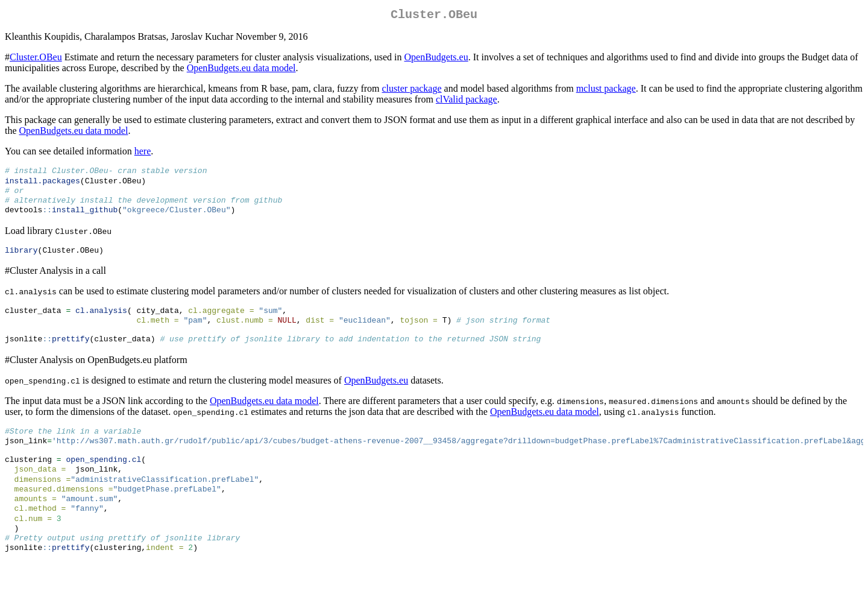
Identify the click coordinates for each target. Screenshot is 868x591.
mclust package (606, 91)
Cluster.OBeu (36, 59)
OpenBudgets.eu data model (241, 70)
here (143, 153)
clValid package (467, 102)
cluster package (412, 91)
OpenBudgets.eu (436, 59)
